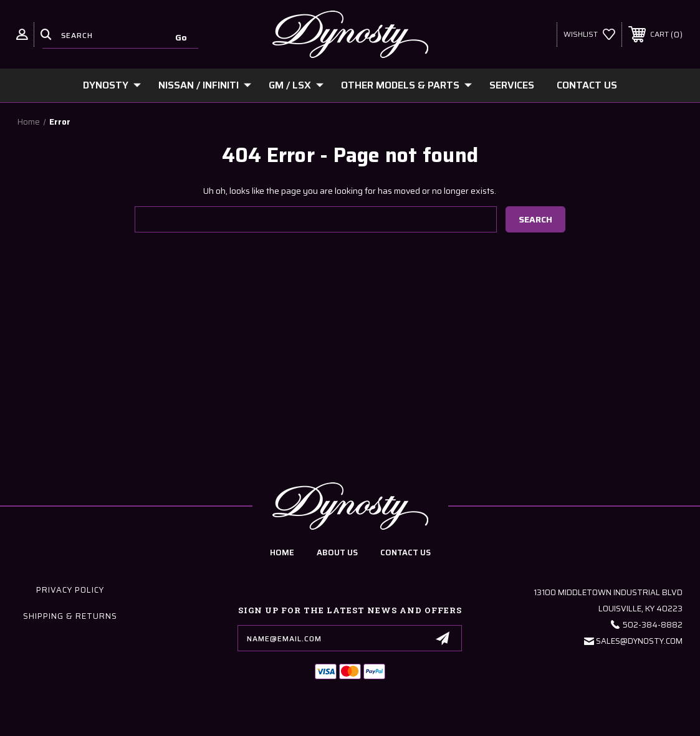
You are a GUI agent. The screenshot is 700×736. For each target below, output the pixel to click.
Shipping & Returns (70, 616)
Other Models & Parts (406, 85)
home (282, 552)
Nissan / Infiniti (205, 85)
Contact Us (587, 85)
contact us (405, 552)
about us (337, 552)
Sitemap (425, 723)
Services (512, 85)
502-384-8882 (653, 625)
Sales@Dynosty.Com (639, 641)
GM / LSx (296, 85)
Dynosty (112, 85)
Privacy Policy (70, 590)
